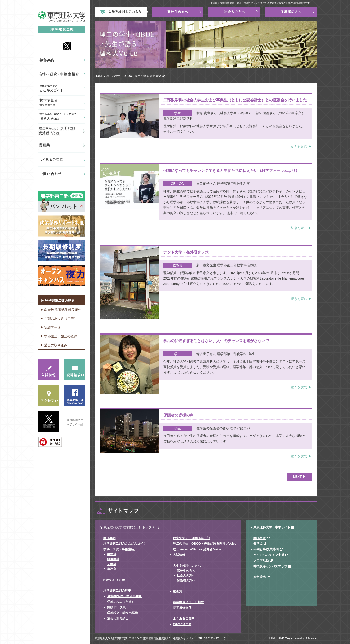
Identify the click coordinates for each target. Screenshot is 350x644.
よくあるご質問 (184, 618)
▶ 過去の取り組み (54, 345)
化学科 (112, 564)
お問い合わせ (182, 624)
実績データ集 (116, 607)
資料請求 (260, 577)
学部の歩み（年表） (121, 602)
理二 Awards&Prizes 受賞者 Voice (197, 549)
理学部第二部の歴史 (117, 591)
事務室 (112, 569)
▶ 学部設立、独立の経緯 (59, 336)
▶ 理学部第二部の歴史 (58, 301)
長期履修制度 (182, 608)
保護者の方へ (186, 580)
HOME (99, 76)
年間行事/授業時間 (266, 549)
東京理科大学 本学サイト (272, 527)
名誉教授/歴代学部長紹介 (124, 596)
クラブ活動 (261, 561)
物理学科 (113, 559)
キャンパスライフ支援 (269, 555)
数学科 (112, 554)
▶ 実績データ (51, 327)
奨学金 (258, 544)
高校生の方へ (186, 571)
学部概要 (260, 538)
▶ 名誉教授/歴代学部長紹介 (61, 310)
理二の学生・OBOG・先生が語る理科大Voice (205, 544)
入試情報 (179, 555)
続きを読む (299, 146)
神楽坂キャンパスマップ (270, 566)
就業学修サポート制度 (188, 602)
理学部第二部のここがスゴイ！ (125, 544)
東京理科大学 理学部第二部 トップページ (132, 527)
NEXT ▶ (299, 477)
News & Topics (114, 580)
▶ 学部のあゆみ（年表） (59, 318)
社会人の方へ (186, 575)
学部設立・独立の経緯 (122, 613)
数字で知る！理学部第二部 (191, 538)
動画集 (178, 591)
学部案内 (110, 538)
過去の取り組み (118, 619)
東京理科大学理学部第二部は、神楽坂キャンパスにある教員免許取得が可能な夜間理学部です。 (261, 3)
